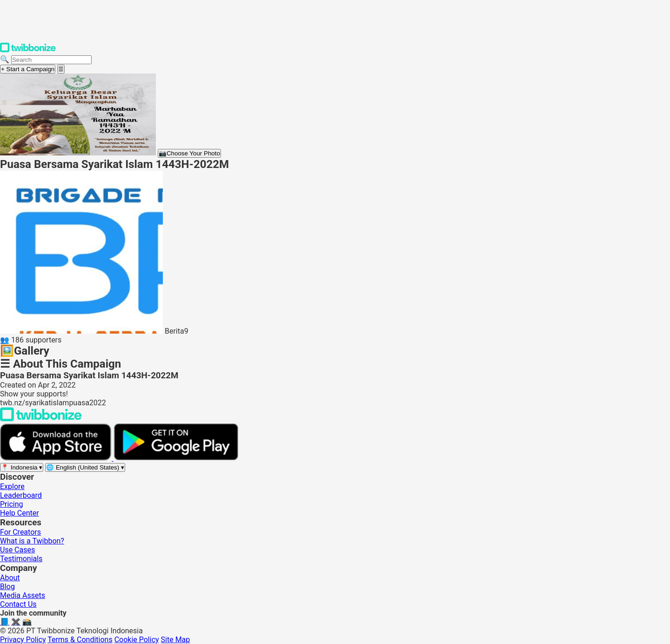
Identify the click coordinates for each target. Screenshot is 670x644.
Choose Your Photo (189, 153)
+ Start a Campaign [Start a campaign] (28, 69)
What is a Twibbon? (32, 541)
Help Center (20, 513)
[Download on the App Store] (57, 458)
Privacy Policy (23, 640)
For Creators (20, 532)
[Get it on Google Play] (176, 458)
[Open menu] (61, 69)
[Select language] (85, 467)
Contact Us (18, 604)
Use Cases (17, 550)
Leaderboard (21, 495)
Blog (7, 587)
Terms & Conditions (80, 640)
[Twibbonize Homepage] (28, 50)
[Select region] (22, 467)
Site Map (176, 640)
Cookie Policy (137, 640)
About (10, 578)
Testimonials (21, 559)
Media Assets (23, 595)
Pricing (12, 504)
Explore (12, 486)
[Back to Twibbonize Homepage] (41, 419)
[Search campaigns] (51, 60)
